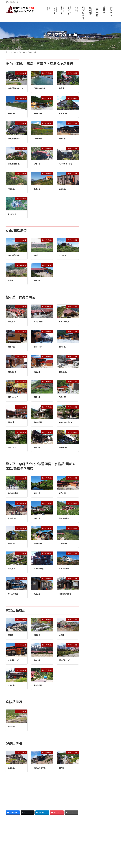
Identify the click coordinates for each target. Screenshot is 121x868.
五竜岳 (89, 90)
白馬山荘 (11, 113)
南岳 (88, 124)
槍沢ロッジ (38, 347)
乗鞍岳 (89, 186)
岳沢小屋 (62, 397)
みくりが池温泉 (14, 255)
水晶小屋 (37, 594)
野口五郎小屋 (13, 594)
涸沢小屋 (37, 397)
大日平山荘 (63, 255)
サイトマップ (31, 826)
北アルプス (90, 61)
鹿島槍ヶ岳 (91, 95)
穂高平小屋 (38, 422)
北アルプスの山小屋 (94, 71)
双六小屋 (62, 493)
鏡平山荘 (37, 493)
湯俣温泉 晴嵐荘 (65, 594)
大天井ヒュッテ (14, 660)
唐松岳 (89, 85)
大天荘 (62, 635)
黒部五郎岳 (91, 147)
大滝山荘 (11, 685)
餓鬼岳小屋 (38, 685)
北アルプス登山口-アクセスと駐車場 (100, 76)
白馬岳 (89, 80)
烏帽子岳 (90, 109)
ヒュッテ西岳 (64, 322)
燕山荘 (11, 635)
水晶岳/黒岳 (92, 152)
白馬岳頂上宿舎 (14, 139)
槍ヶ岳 (89, 114)
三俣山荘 (37, 518)
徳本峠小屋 (63, 447)
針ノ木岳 (90, 104)
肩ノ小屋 (11, 727)
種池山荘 (37, 189)
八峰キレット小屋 (66, 164)
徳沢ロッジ (12, 447)
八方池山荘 (63, 113)
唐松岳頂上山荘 (14, 164)
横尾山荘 (62, 347)
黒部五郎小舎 (64, 518)
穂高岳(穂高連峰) (93, 119)
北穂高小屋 (12, 372)
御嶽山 (89, 190)
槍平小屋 (11, 347)
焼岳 (88, 138)
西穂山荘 (11, 422)
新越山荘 (62, 189)
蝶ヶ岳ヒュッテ (65, 660)
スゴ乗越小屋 (39, 569)
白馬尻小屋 (38, 113)
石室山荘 (11, 768)
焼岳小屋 (37, 447)
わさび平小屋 (13, 493)
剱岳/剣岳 (90, 162)
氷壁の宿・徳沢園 (66, 422)
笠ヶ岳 (89, 143)
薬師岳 (89, 167)
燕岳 (88, 176)
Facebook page (98, 843)
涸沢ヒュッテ (13, 397)
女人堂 (62, 768)
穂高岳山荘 (63, 372)
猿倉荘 (62, 88)
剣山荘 (36, 255)
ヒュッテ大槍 (39, 322)
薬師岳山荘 (12, 569)
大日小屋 (37, 280)
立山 (88, 157)
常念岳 (89, 171)
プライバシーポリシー (15, 826)
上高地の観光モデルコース (96, 128)
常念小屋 (37, 660)
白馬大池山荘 (39, 139)
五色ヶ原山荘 (64, 569)
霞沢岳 (89, 133)
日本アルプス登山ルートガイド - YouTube (17, 845)
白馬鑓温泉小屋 (39, 88)
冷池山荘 (11, 189)
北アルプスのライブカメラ (96, 66)
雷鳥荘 (11, 280)
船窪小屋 (11, 543)
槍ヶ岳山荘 (12, 322)
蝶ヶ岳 (89, 181)
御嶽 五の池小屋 (40, 768)
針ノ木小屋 (12, 214)
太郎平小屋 (63, 543)
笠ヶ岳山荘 (12, 518)
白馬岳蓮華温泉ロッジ (16, 88)
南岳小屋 (37, 372)
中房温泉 (37, 635)
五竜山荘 (37, 164)
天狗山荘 (62, 139)
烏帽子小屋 (38, 543)
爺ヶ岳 (89, 100)
